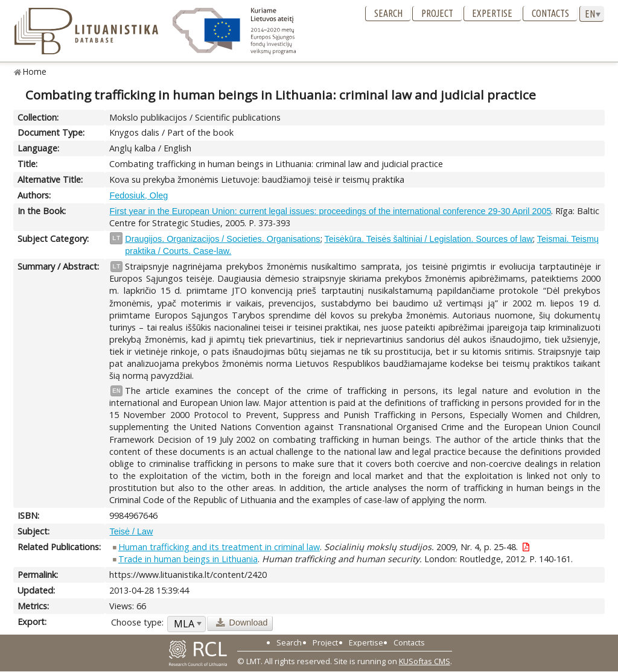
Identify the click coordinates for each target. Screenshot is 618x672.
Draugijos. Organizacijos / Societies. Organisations (222, 239)
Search (388, 13)
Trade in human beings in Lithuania (188, 559)
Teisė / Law (131, 531)
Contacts (550, 13)
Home (35, 71)
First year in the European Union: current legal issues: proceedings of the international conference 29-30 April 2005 (330, 211)
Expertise (492, 13)
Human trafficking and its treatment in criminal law (219, 547)
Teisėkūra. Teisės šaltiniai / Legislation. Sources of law (429, 239)
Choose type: (137, 622)
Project (437, 13)
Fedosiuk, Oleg (139, 195)
